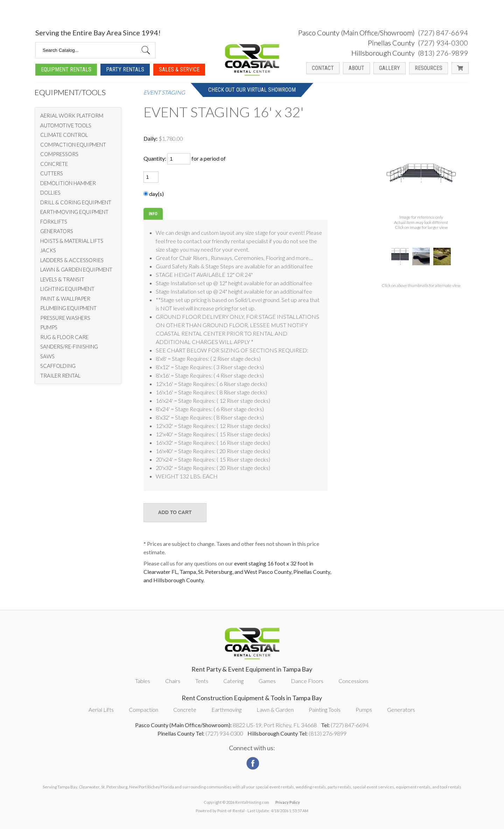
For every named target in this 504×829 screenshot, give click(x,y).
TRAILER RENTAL (60, 375)
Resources (429, 47)
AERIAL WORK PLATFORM (72, 115)
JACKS (48, 250)
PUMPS (49, 327)
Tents (202, 681)
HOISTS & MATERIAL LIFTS (72, 241)
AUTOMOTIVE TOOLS (66, 125)
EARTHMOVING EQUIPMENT (74, 212)
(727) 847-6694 (443, 12)
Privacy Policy (288, 802)
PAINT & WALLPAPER (65, 298)
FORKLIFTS (54, 222)
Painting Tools (325, 709)
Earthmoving (226, 709)
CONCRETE (54, 164)
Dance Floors (307, 681)
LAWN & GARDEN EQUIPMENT (76, 269)
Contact (323, 47)
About (356, 47)
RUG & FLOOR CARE (64, 337)
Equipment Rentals (66, 48)
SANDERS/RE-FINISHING (69, 346)
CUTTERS (52, 173)
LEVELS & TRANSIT (62, 279)
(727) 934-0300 (443, 22)
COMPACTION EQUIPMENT (73, 145)
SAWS (47, 356)
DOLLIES (50, 192)
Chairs (173, 681)
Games (267, 681)
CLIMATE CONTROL (64, 135)
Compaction (143, 709)
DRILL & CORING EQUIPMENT (76, 202)
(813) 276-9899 (443, 32)
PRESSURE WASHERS (65, 318)
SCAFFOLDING (58, 366)
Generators (401, 709)
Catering (233, 681)
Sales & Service (179, 48)
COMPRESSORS (59, 154)
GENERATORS (57, 231)
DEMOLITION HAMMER (68, 183)
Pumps (364, 709)
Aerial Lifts (101, 709)
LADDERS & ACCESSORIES (72, 260)
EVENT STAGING (164, 92)
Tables (143, 681)
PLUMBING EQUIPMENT (68, 308)
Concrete (185, 709)
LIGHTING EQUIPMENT (67, 289)
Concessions (353, 681)
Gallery (390, 47)
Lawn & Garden (275, 709)
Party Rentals (125, 48)
